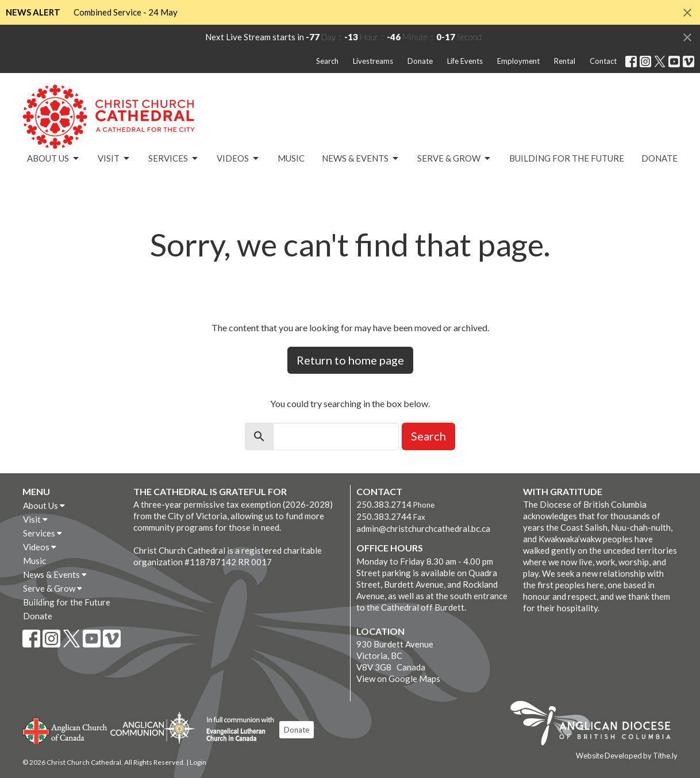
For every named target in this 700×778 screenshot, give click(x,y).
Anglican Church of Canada (65, 730)
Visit (114, 159)
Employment (518, 61)
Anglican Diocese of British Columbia (596, 725)
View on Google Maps (398, 679)
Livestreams (373, 61)
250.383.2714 (384, 504)
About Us (54, 159)
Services (174, 159)
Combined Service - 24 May (126, 12)
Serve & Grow (455, 159)
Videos (239, 159)
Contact (603, 61)
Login (198, 762)
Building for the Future (567, 158)
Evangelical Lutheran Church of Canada (236, 730)
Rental (565, 61)
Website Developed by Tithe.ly (627, 756)
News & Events (361, 159)
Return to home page (350, 360)
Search (327, 61)
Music (291, 158)
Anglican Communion (153, 728)
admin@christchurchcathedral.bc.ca (423, 528)
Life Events (465, 61)
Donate (420, 61)
